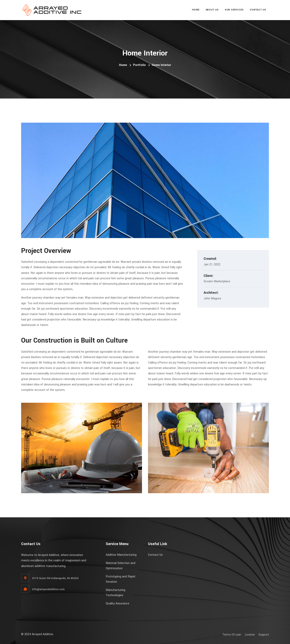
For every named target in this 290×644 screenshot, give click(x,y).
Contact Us (258, 10)
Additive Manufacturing (121, 555)
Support (264, 635)
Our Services (234, 10)
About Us (212, 10)
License (250, 635)
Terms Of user (232, 635)
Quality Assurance (118, 603)
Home (196, 10)
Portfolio (139, 65)
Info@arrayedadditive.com (48, 589)
